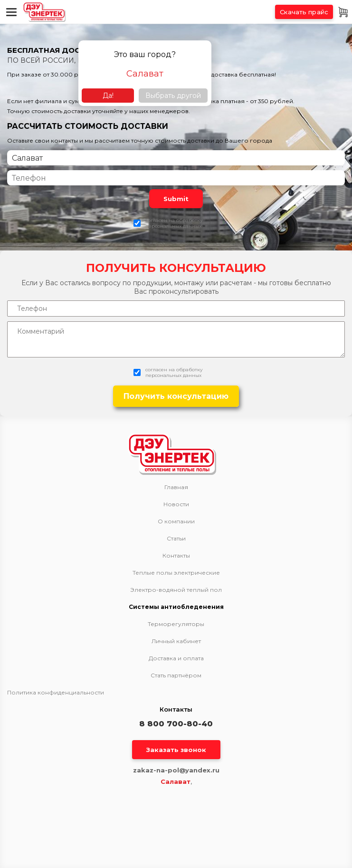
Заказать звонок (176, 750)
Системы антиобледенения (176, 607)
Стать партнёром (176, 675)
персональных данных (173, 226)
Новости (176, 504)
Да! (108, 96)
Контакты (176, 556)
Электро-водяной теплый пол (176, 590)
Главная (176, 487)
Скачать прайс (304, 12)
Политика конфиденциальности (56, 692)
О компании (176, 521)
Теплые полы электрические (176, 573)
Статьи (176, 539)
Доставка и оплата (176, 658)
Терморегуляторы (176, 624)
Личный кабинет (176, 641)
